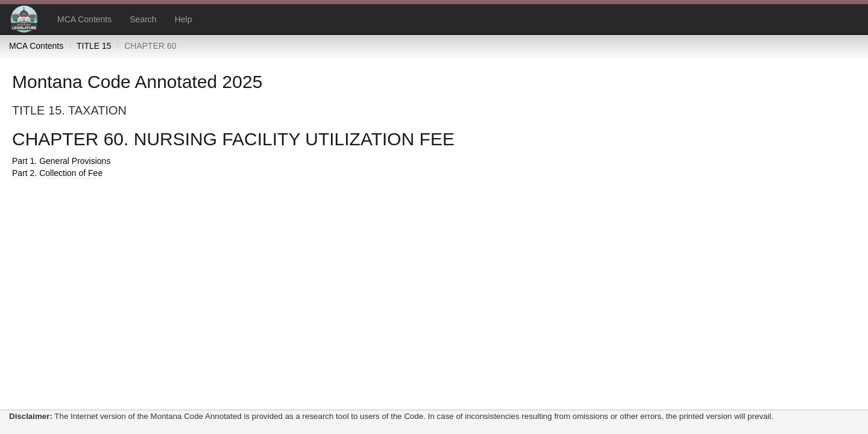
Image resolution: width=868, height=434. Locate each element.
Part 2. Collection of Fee (57, 173)
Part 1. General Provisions (61, 161)
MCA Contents (84, 19)
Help (184, 19)
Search (143, 19)
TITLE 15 (94, 46)
